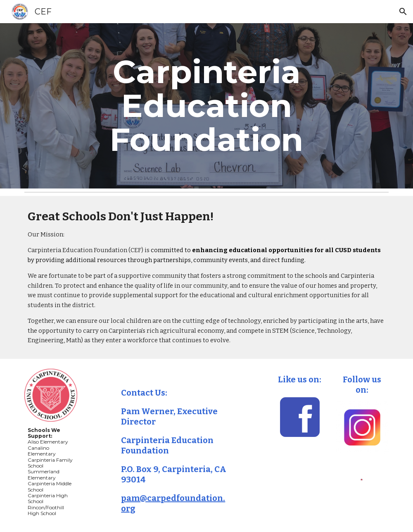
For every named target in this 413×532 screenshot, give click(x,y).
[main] (206, 106)
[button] (403, 12)
